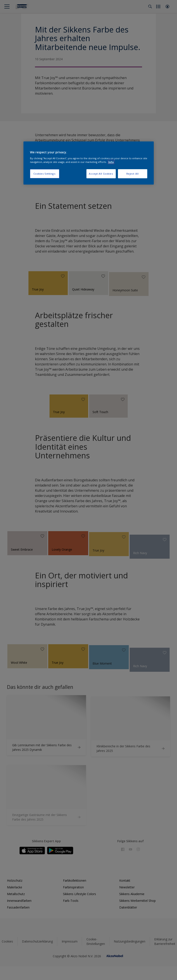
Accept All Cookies (101, 174)
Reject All (133, 174)
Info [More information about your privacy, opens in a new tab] (111, 162)
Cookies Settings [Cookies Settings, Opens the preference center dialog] (44, 174)
